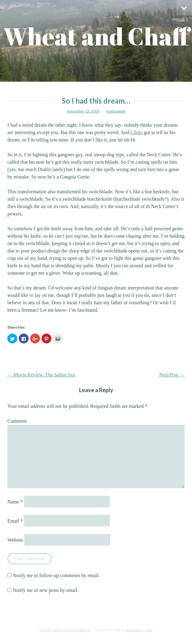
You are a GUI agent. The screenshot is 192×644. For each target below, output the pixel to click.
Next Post (172, 375)
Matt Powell (116, 111)
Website (15, 540)
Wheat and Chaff (96, 36)
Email (15, 521)
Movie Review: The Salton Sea (41, 375)
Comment (17, 421)
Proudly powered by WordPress (65, 630)
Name (15, 502)
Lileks (136, 132)
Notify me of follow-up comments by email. (56, 575)
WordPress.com (139, 630)
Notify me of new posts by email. (46, 590)
